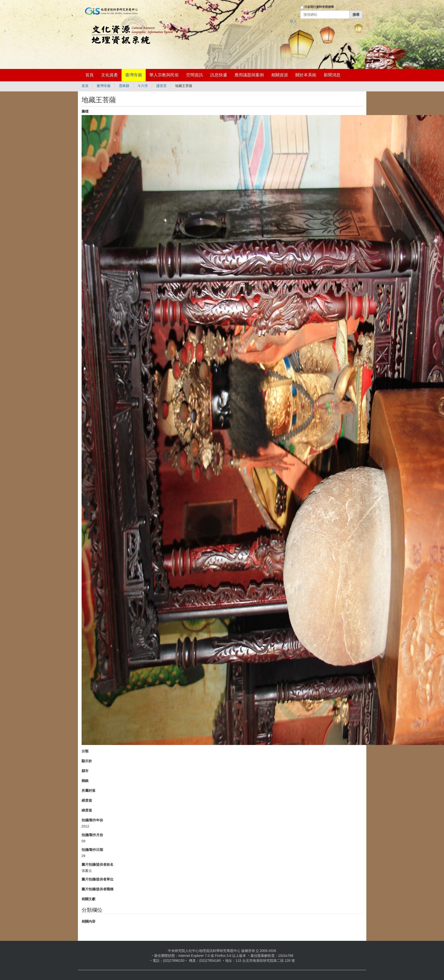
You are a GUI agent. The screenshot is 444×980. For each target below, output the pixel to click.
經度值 (87, 800)
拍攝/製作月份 (92, 835)
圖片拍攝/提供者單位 (98, 879)
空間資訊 (195, 75)
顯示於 (87, 761)
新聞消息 (332, 75)
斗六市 (143, 86)
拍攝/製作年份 (92, 820)
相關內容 (89, 921)
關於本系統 (306, 75)
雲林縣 (124, 86)
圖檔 (85, 111)
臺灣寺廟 (134, 75)
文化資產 (109, 75)
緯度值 (87, 810)
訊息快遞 (219, 75)
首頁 (89, 75)
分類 (85, 751)
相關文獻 (89, 899)
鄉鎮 (85, 781)
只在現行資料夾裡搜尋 (319, 7)
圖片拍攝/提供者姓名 (98, 864)
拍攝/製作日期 (92, 850)
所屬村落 (89, 791)
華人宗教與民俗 (164, 75)
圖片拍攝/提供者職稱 (98, 889)
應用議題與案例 (249, 75)
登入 (293, 21)
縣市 (85, 771)
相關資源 (280, 75)
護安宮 (161, 86)
